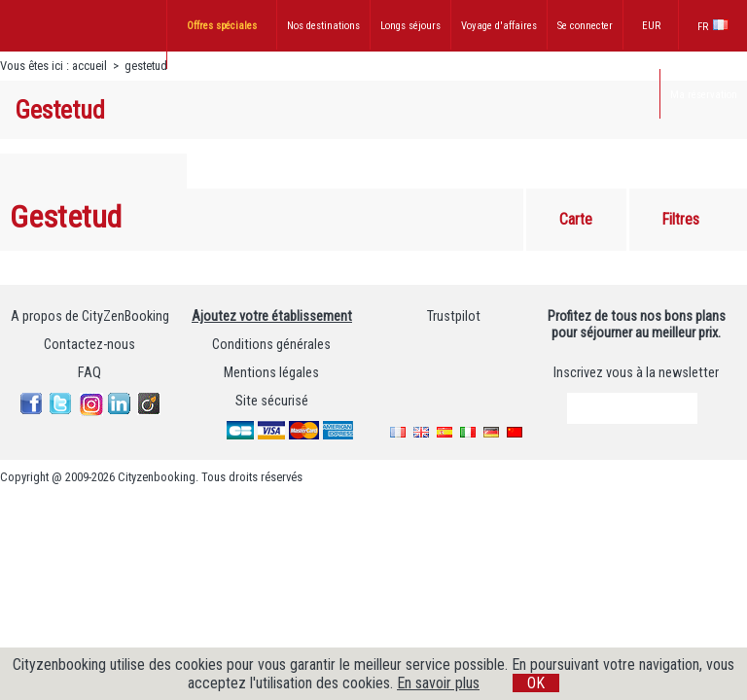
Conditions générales (271, 345)
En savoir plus (438, 683)
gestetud (146, 66)
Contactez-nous (89, 345)
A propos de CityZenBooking (90, 316)
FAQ (89, 373)
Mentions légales (271, 373)
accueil (89, 66)
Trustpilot (454, 316)
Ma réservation (704, 95)
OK (536, 683)
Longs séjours (410, 26)
